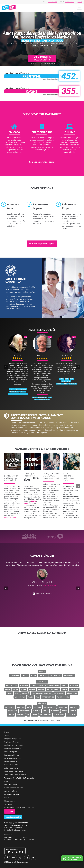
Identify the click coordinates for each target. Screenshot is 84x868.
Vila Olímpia (71, 715)
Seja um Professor (11, 791)
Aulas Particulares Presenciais (15, 775)
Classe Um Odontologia (49, 585)
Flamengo (74, 686)
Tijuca (31, 697)
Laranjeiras (74, 689)
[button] (79, 8)
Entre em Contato (11, 785)
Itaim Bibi (37, 711)
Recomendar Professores (14, 788)
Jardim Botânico (53, 689)
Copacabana (54, 686)
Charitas (25, 675)
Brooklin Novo (50, 707)
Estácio (64, 686)
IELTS (35, 478)
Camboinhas (14, 675)
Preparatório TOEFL (11, 762)
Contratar (10, 811)
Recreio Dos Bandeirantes (42, 693)
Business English (11, 752)
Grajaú (23, 689)
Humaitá (32, 689)
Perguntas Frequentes (13, 739)
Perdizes (73, 711)
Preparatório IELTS (11, 765)
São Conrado (72, 693)
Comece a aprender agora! (42, 162)
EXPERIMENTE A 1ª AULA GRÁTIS (42, 58)
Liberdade (55, 711)
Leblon (9, 693)
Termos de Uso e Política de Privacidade (19, 778)
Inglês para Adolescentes (14, 745)
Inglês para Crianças (12, 742)
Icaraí (33, 675)
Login (6, 781)
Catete (33, 686)
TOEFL (27, 480)
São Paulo (42, 703)
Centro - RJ (42, 686)
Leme (17, 693)
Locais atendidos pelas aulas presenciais (19, 807)
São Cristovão (20, 697)
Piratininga (43, 675)
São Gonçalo (69, 675)
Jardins (46, 711)
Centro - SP (74, 707)
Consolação (13, 711)
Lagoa (64, 689)
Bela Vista (21, 707)
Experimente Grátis (13, 817)
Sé (28, 715)
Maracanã (25, 693)
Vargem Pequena (63, 697)
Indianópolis (25, 711)
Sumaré (35, 715)
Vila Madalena (46, 715)
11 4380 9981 (70, 2)
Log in (80, 2)
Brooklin (37, 707)
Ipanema (41, 689)
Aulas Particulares (11, 768)
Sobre (7, 735)
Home (7, 732)
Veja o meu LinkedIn (44, 594)
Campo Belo (63, 707)
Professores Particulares (13, 758)
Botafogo (24, 686)
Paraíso (11, 715)
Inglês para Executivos (13, 748)
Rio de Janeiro (42, 682)
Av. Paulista (10, 707)
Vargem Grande (48, 697)
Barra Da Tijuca (12, 686)
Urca (37, 697)
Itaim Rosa (21, 715)
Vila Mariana (59, 715)
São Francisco (56, 675)
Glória (15, 689)
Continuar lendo (10, 517)
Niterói (42, 672)
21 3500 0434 (52, 2)
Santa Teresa (59, 693)
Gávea (7, 689)
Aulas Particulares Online (14, 771)
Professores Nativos (12, 755)
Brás (29, 707)
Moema (64, 711)
